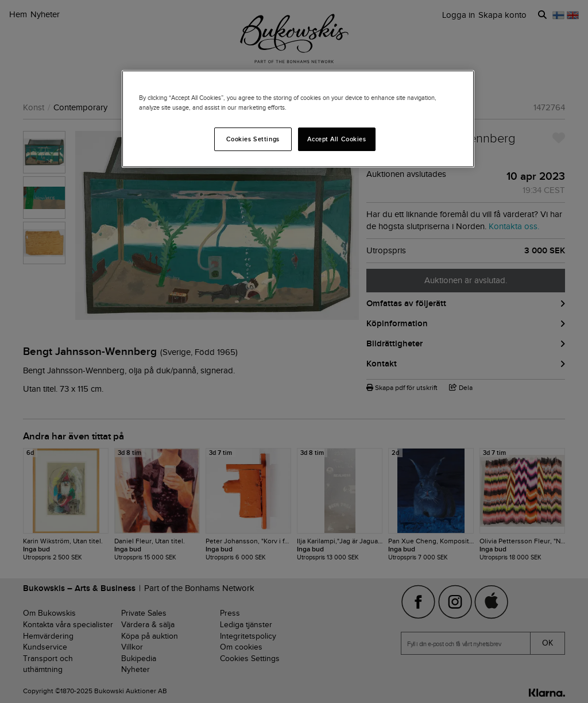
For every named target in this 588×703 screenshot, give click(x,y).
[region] (298, 119)
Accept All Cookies (336, 139)
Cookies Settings (253, 139)
